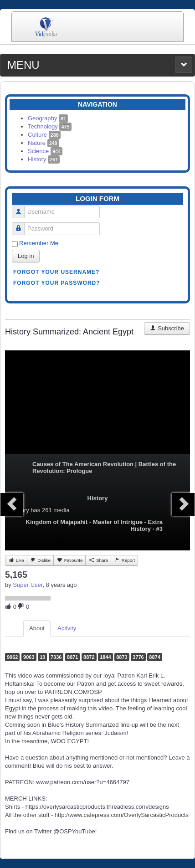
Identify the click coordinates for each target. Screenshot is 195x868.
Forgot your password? (57, 283)
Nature (44, 143)
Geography (48, 118)
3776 (138, 657)
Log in (26, 256)
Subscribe (167, 328)
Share (98, 560)
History (44, 159)
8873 (122, 657)
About (37, 628)
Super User (28, 585)
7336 (56, 657)
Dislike (40, 560)
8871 (72, 657)
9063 (29, 657)
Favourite (69, 560)
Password (22, 225)
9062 (12, 657)
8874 (154, 657)
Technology (50, 126)
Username (22, 208)
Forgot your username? (56, 272)
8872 (89, 657)
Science (45, 151)
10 (42, 657)
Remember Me (39, 243)
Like (16, 560)
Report (124, 560)
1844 (105, 657)
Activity (67, 628)
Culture (44, 135)
